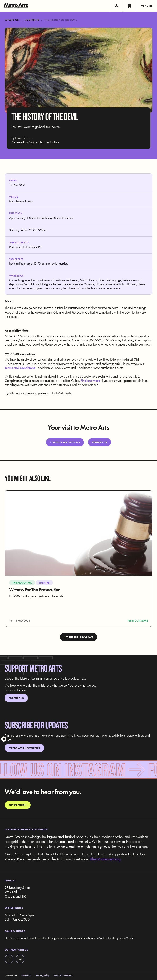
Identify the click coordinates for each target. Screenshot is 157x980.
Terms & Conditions (63, 976)
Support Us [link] (16, 698)
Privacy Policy (43, 976)
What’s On (12, 20)
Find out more (90, 380)
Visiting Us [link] (100, 442)
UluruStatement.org (105, 859)
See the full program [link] (79, 637)
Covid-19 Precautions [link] (65, 442)
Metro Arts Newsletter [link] (24, 748)
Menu (147, 6)
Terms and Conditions (20, 368)
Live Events (32, 20)
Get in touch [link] (18, 805)
